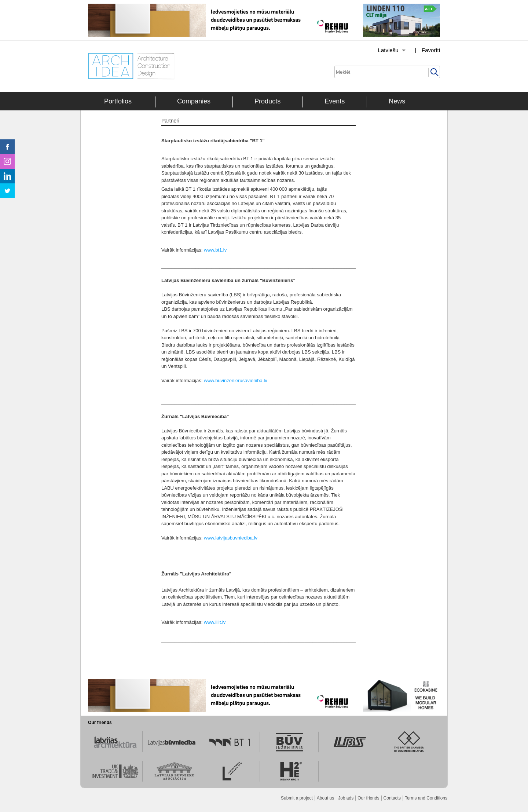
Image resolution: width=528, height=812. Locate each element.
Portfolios (118, 101)
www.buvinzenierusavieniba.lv (236, 381)
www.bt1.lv (215, 250)
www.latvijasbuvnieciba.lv (231, 538)
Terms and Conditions (426, 798)
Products (267, 101)
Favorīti (431, 50)
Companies (194, 101)
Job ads (346, 798)
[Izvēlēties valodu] (382, 50)
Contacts (392, 798)
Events (335, 101)
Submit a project (297, 798)
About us (325, 798)
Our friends (368, 798)
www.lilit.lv (215, 622)
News (397, 101)
